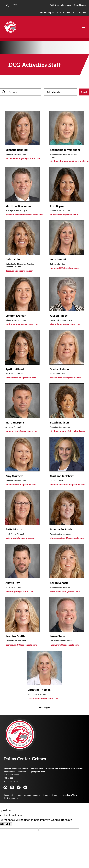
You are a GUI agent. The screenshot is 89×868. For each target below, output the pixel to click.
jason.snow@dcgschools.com (64, 645)
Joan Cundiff (58, 259)
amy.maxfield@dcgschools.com (21, 485)
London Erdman (16, 316)
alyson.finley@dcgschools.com (65, 324)
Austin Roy (13, 583)
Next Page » (44, 707)
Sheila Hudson (59, 369)
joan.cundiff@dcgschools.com (65, 268)
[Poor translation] (8, 824)
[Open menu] (83, 27)
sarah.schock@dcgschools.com (65, 591)
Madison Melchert (62, 476)
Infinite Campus (47, 13)
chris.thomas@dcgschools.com (43, 698)
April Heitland (15, 369)
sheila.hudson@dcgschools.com (66, 378)
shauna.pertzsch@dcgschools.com (67, 538)
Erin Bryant (57, 206)
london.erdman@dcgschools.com (22, 324)
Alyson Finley (59, 316)
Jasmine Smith (15, 636)
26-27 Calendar (79, 13)
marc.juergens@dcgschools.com (21, 431)
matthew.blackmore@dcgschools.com (24, 215)
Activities (54, 5)
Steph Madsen (59, 423)
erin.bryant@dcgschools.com (64, 215)
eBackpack (66, 5)
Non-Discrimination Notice (69, 768)
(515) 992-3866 (38, 772)
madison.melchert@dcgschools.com (68, 485)
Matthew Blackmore (19, 206)
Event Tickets (79, 5)
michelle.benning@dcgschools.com (23, 158)
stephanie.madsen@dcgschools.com (68, 431)
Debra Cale (13, 259)
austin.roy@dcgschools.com (19, 591)
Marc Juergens (15, 423)
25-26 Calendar (63, 13)
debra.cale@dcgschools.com (19, 271)
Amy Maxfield (14, 476)
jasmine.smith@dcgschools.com (21, 645)
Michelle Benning (17, 150)
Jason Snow (58, 636)
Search (84, 92)
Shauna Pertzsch (61, 529)
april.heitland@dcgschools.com (21, 378)
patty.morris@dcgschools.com (20, 538)
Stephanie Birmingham (65, 150)
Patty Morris (14, 529)
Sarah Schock (59, 583)
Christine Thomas (39, 690)
